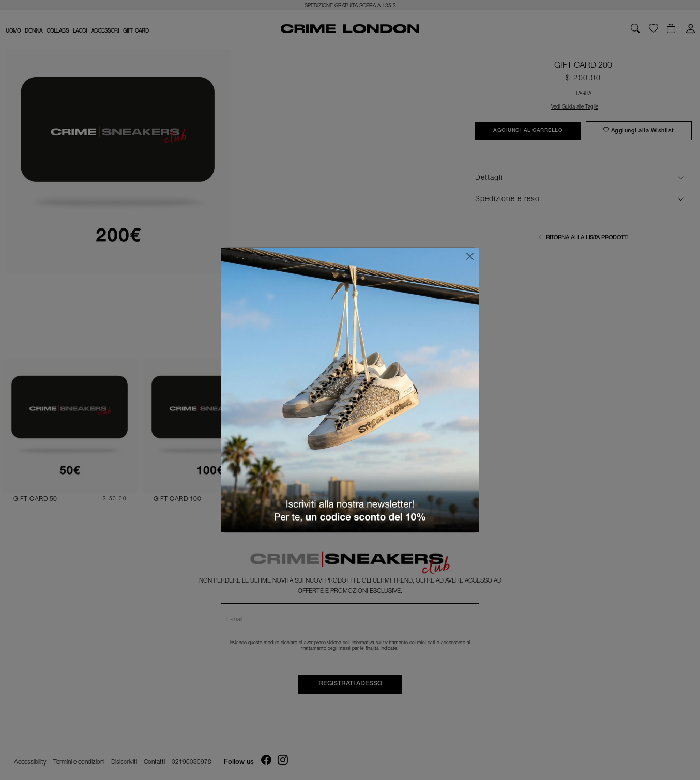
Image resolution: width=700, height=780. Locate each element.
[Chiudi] (470, 256)
